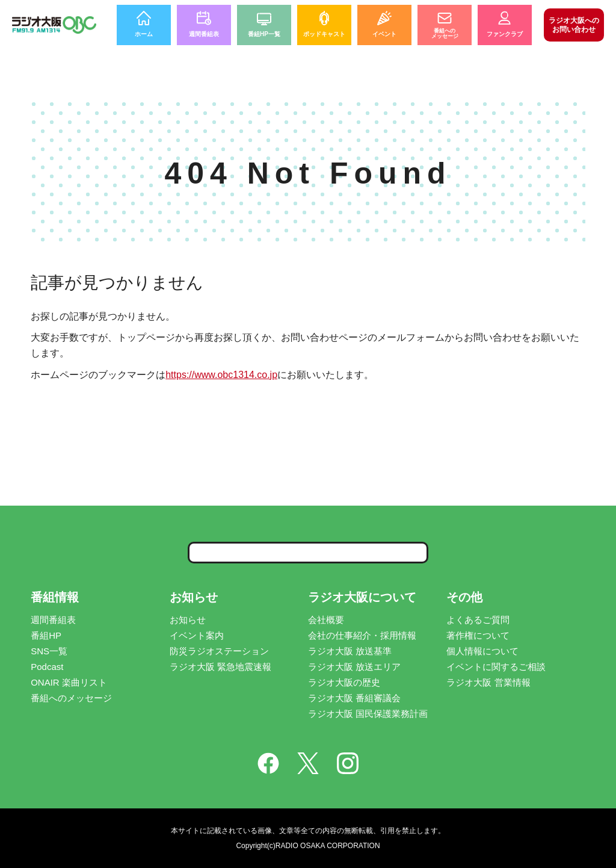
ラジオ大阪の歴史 (344, 682)
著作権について (478, 635)
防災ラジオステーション (219, 651)
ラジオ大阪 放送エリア (354, 667)
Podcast (47, 667)
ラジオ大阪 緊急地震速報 (220, 667)
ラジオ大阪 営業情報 (488, 682)
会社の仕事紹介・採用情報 (362, 635)
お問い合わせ (574, 25)
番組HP (46, 635)
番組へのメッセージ (71, 698)
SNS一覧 (49, 651)
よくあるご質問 (478, 620)
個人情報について (482, 651)
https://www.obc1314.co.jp (221, 375)
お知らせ (188, 620)
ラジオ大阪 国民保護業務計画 (368, 714)
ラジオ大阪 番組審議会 (354, 698)
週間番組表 (53, 620)
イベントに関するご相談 (496, 667)
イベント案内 (197, 635)
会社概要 (326, 620)
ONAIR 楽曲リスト (69, 682)
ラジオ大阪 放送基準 (350, 651)
